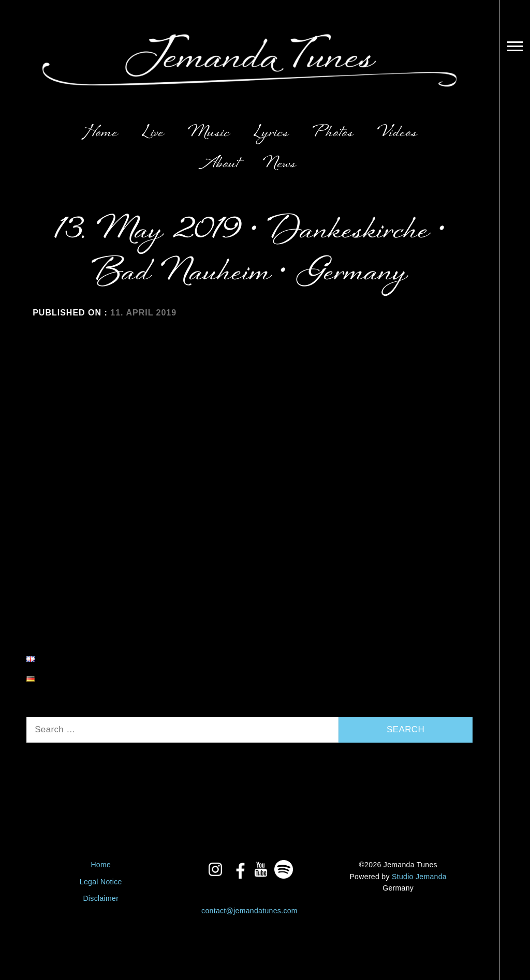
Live (153, 133)
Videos (397, 133)
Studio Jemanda (419, 877)
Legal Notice (101, 882)
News (280, 164)
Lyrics (271, 133)
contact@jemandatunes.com (249, 911)
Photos (333, 133)
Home (100, 133)
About (221, 164)
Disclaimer (101, 898)
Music (209, 133)
